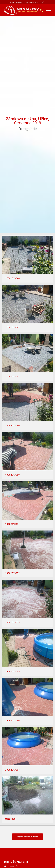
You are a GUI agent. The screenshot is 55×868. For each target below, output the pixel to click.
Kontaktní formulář (36, 2)
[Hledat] (40, 10)
